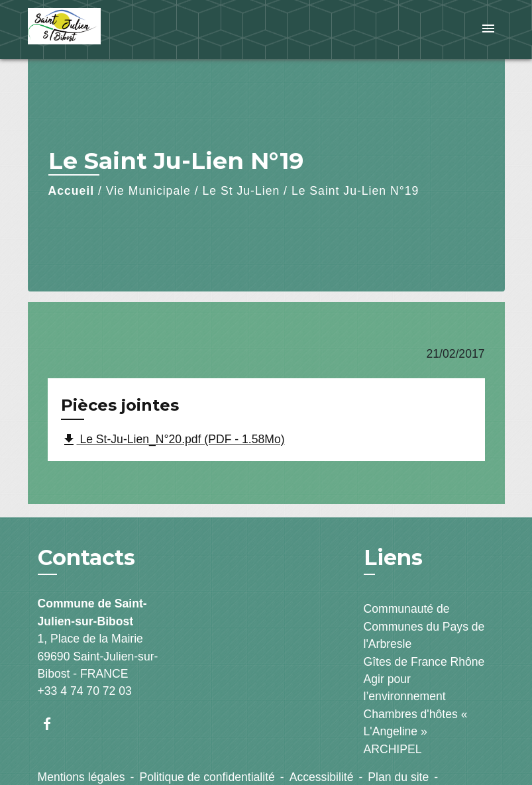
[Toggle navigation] (488, 29)
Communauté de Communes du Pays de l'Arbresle (424, 626)
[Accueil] (111, 29)
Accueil (72, 191)
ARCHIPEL (393, 749)
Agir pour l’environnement (405, 688)
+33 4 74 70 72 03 (85, 691)
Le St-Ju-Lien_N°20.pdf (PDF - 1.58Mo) (173, 440)
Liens (393, 557)
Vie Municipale (148, 191)
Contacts (86, 558)
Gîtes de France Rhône (424, 662)
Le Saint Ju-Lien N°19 (355, 191)
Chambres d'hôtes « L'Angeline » (416, 723)
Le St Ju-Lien (241, 191)
